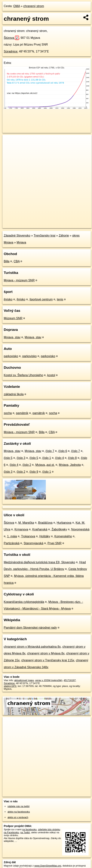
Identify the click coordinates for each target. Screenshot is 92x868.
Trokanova (28, 536)
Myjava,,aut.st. (45, 465)
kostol (51, 375)
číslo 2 (27, 465)
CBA (17, 261)
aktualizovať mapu (24, 680)
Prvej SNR (55, 543)
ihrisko (8, 299)
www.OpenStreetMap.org (48, 866)
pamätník (22, 413)
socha (8, 413)
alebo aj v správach (18, 817)
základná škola (14, 394)
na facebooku (29, 829)
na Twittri (25, 832)
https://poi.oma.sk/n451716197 (19, 225)
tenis (60, 299)
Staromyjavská (34, 543)
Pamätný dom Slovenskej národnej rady (30, 628)
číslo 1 (47, 458)
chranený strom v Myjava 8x (46, 653)
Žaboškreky (59, 529)
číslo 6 (63, 451)
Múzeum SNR (13, 318)
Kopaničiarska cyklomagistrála (24, 602)
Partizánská (12, 543)
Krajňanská (40, 529)
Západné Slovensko (17, 236)
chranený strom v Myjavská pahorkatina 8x (32, 647)
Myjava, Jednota (70, 465)
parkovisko (11, 356)
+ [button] (9, 141)
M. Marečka (26, 523)
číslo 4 (60, 458)
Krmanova (21, 529)
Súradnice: (11, 51)
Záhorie (64, 236)
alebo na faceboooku (19, 812)
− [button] (9, 147)
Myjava (21, 242)
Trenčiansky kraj (44, 236)
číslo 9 (34, 472)
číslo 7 (50, 451)
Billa (7, 261)
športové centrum (41, 299)
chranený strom (34, 6)
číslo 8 (72, 458)
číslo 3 (21, 458)
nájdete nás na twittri (18, 806)
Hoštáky (45, 536)
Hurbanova (64, 523)
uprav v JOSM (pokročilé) (49, 680)
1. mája (12, 536)
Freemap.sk (49, 222)
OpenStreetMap (30, 222)
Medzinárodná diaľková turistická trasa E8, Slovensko (39, 562)
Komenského (63, 536)
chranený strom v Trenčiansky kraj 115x (48, 660)
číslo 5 (8, 458)
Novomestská (80, 529)
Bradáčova (45, 523)
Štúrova (11, 38)
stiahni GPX (10, 686)
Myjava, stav (12, 337)
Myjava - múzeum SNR (19, 280)
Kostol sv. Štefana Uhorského (23, 375)
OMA (17, 6)
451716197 (70, 680)
